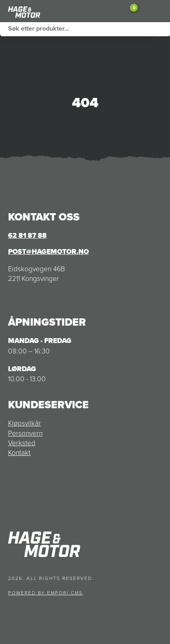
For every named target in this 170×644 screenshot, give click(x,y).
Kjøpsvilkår (25, 423)
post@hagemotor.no (48, 251)
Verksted (22, 442)
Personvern (25, 433)
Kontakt (19, 452)
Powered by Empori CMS (45, 593)
